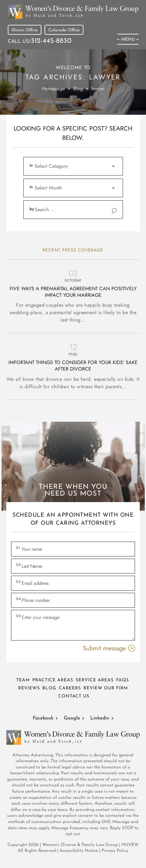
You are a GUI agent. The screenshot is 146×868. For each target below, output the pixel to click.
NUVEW (130, 845)
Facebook (43, 718)
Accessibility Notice (79, 851)
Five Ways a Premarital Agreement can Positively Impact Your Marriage (73, 292)
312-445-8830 (51, 41)
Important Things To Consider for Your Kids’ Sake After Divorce (73, 366)
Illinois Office (25, 30)
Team (23, 680)
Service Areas (95, 680)
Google (72, 718)
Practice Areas (53, 680)
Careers (70, 688)
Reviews (29, 688)
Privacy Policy (115, 851)
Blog (49, 688)
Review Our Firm (106, 688)
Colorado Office (64, 30)
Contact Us (74, 696)
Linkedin (100, 718)
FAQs (122, 680)
